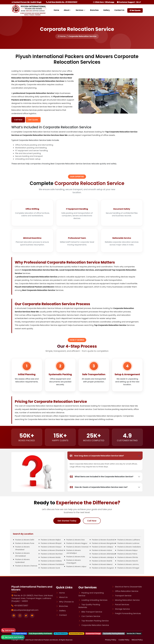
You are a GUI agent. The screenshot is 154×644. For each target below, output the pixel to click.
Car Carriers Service (91, 616)
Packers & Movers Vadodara (129, 547)
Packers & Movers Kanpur (51, 547)
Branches (94, 10)
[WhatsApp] (13, 637)
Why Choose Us (66, 602)
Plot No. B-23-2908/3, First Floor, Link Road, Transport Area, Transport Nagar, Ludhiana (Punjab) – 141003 (32, 598)
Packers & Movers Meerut (102, 564)
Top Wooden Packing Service (95, 621)
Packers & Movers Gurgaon (103, 568)
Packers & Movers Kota (76, 557)
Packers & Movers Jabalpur (103, 557)
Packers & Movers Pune (25, 543)
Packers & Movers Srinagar (128, 568)
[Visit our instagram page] (20, 616)
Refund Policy (137, 640)
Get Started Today (67, 521)
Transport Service (123, 596)
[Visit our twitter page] (26, 616)
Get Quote (135, 10)
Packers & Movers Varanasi (77, 547)
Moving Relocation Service (127, 600)
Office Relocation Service (127, 591)
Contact (63, 615)
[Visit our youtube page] (32, 616)
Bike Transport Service (92, 612)
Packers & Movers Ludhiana (129, 540)
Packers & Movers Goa (75, 540)
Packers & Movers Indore (102, 550)
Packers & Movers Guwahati (103, 540)
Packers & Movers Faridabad (53, 564)
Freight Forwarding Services (128, 613)
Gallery (106, 10)
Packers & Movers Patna (127, 554)
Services (81, 10)
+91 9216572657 (21, 606)
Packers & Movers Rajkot (51, 540)
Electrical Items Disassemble (128, 587)
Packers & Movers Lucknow (128, 543)
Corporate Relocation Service (95, 625)
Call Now (18, 120)
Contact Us (119, 10)
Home (56, 10)
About (67, 10)
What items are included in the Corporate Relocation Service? (102, 477)
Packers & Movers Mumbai (52, 554)
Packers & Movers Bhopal (51, 543)
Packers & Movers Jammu (128, 564)
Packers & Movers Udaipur (103, 547)
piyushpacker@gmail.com (26, 610)
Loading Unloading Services (94, 600)
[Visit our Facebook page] (14, 616)
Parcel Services (122, 605)
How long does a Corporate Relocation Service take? (97, 456)
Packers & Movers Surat (50, 568)
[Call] (8, 630)
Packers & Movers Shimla (128, 557)
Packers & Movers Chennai (26, 566)
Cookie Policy (124, 640)
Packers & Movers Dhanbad (52, 550)
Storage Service (122, 609)
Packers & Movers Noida (51, 557)
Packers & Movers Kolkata (51, 561)
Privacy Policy (111, 640)
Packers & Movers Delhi (25, 540)
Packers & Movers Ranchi (128, 561)
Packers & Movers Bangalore (104, 543)
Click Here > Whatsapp (104, 2)
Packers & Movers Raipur (127, 550)
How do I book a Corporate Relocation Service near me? (99, 487)
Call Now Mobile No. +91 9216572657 (62, 2)
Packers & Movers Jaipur (76, 566)
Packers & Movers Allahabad (104, 554)
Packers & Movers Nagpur (77, 543)
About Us (63, 597)
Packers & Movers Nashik (102, 561)
